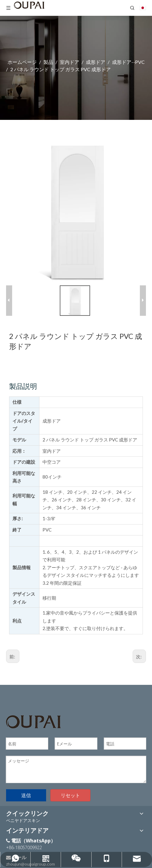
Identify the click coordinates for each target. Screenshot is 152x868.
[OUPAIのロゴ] (33, 721)
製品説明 (23, 385)
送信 (26, 794)
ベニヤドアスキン (23, 820)
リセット (70, 794)
